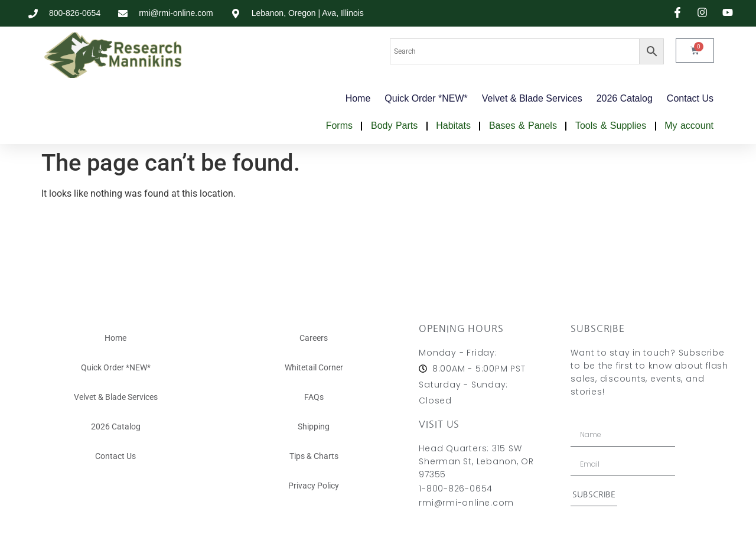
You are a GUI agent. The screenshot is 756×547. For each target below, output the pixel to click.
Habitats (453, 126)
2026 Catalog (625, 98)
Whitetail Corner (314, 367)
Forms (339, 126)
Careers (314, 338)
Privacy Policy (314, 486)
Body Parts (394, 126)
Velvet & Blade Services (532, 98)
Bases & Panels (523, 126)
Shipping (314, 426)
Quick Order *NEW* (426, 98)
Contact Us (690, 98)
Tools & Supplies (611, 126)
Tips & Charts (314, 456)
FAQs (314, 397)
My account (689, 126)
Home (358, 98)
